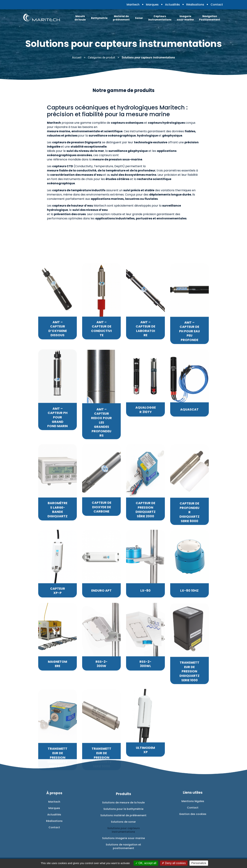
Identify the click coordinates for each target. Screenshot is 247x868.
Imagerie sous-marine (185, 18)
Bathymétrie (99, 18)
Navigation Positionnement (210, 18)
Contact (217, 5)
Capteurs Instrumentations (160, 18)
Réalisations (195, 5)
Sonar (139, 18)
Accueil (77, 57)
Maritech (133, 5)
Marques (152, 5)
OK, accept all (146, 863)
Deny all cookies (174, 863)
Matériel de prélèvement (121, 18)
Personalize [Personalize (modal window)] (199, 863)
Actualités (172, 5)
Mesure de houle (80, 18)
